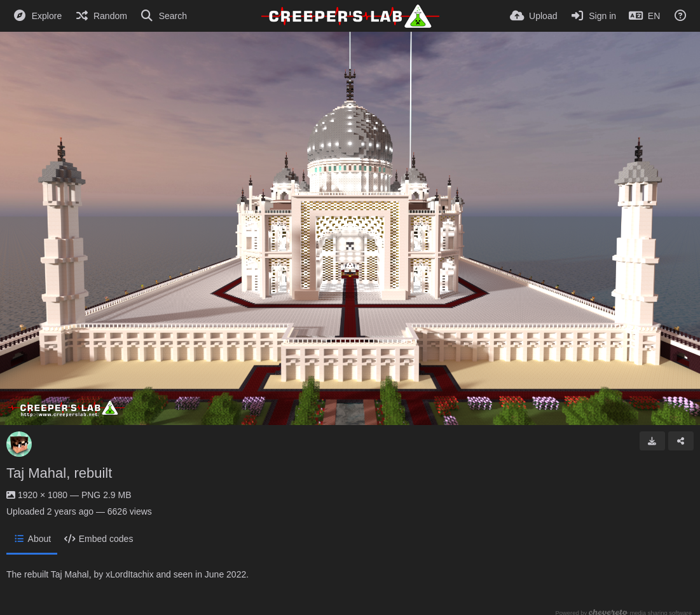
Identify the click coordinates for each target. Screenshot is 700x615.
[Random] (101, 16)
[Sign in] (593, 16)
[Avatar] (19, 444)
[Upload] (533, 16)
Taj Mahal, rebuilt (59, 473)
